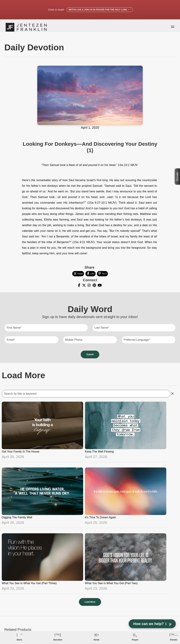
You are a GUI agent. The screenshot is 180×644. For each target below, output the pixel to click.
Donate (177, 177)
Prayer (135, 640)
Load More (90, 605)
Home (96, 640)
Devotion (58, 640)
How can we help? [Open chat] (152, 624)
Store (19, 640)
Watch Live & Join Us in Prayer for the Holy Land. (100, 10)
